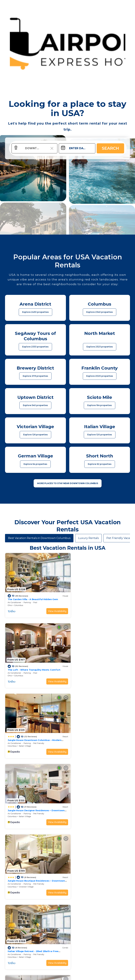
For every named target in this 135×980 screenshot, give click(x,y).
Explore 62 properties (100, 464)
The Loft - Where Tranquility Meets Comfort (97, 597)
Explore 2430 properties (35, 312)
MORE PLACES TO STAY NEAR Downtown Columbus (68, 483)
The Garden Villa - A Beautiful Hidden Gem (33, 597)
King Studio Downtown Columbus (28, 799)
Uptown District (26, 805)
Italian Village (25, 670)
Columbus (19, 602)
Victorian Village (26, 738)
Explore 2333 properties (35, 347)
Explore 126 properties (35, 435)
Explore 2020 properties (100, 376)
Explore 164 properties (100, 405)
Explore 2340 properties (100, 312)
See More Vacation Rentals (68, 829)
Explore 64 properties (35, 464)
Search (110, 148)
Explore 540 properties (35, 405)
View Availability (53, 608)
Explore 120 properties (100, 435)
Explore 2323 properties (100, 347)
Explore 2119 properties (35, 376)
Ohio (10, 602)
